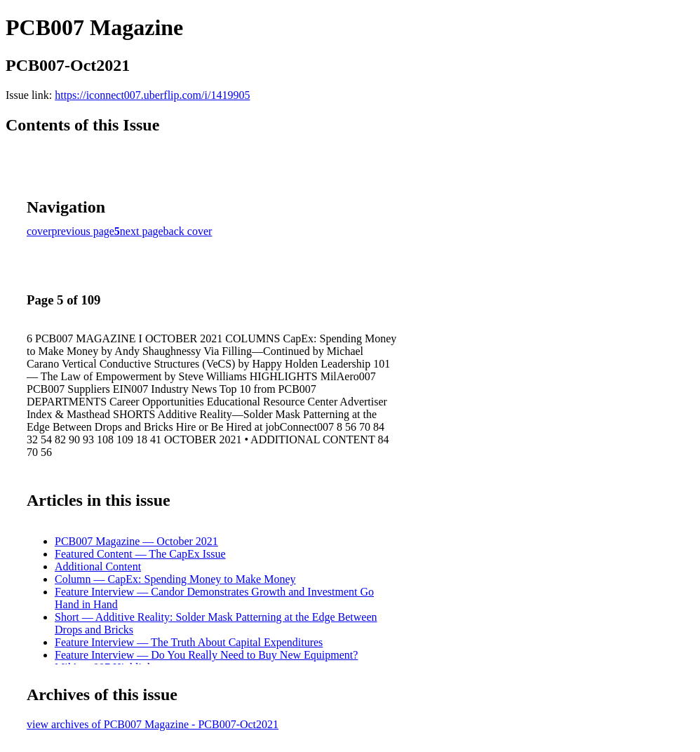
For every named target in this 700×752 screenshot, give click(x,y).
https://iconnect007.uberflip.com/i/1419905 (152, 95)
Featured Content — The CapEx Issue (140, 554)
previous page (83, 231)
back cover (188, 231)
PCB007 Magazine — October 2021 (136, 541)
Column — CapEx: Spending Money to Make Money (175, 579)
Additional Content (98, 566)
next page (142, 231)
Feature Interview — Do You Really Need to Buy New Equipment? (206, 655)
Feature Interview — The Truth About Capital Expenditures (189, 642)
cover (39, 231)
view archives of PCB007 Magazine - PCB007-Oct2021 (153, 724)
